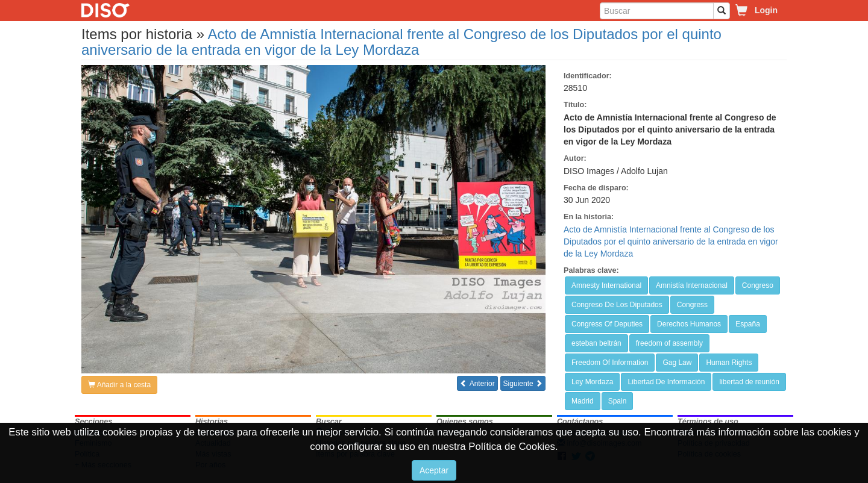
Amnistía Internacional (692, 285)
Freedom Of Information (610, 363)
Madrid (583, 401)
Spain (618, 401)
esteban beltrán (596, 343)
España (748, 324)
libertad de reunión (749, 382)
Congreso (758, 285)
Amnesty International (606, 285)
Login (766, 10)
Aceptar (434, 470)
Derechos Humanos (689, 324)
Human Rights (729, 363)
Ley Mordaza (592, 382)
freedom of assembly (669, 343)
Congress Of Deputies (607, 324)
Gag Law (677, 363)
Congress (692, 305)
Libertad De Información (666, 382)
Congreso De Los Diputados (617, 305)
